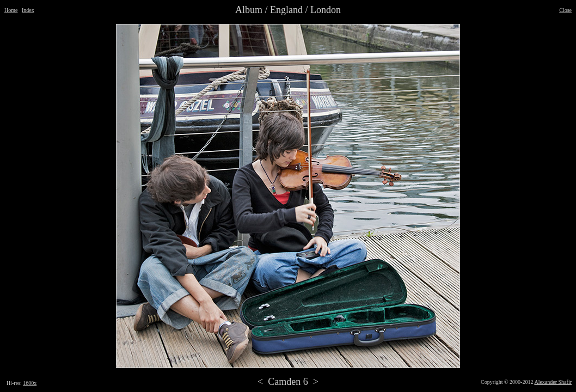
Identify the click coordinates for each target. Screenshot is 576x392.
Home (11, 10)
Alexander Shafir (553, 382)
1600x (30, 383)
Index (28, 10)
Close (565, 10)
